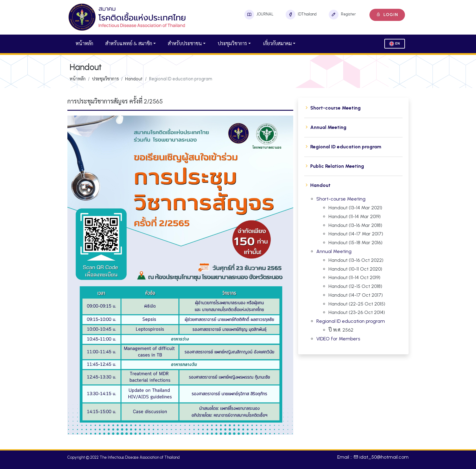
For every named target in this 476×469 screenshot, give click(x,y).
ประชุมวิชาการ (232, 44)
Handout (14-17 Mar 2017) (356, 234)
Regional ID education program (346, 147)
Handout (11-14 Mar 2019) (355, 216)
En (395, 44)
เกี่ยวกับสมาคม (277, 44)
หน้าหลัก (84, 44)
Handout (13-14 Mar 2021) (355, 208)
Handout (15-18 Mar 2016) (355, 243)
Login (387, 15)
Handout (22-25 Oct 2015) (357, 304)
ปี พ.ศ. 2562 (341, 330)
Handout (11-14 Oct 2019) (354, 277)
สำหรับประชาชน (185, 44)
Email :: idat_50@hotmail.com (373, 457)
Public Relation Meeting (337, 166)
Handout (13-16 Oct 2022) (356, 260)
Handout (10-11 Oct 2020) (355, 269)
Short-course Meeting (335, 108)
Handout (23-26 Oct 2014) (357, 312)
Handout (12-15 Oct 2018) (355, 286)
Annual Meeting (328, 127)
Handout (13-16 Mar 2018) (355, 225)
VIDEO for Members (338, 339)
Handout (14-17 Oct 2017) (356, 295)
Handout (320, 185)
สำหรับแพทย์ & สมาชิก (129, 44)
